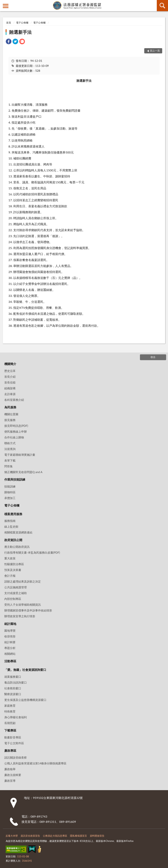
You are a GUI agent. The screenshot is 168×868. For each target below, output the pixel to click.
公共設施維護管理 (16, 587)
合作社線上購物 (14, 437)
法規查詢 (10, 449)
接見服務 (10, 420)
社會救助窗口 (13, 688)
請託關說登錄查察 (16, 757)
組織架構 (10, 388)
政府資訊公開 (13, 540)
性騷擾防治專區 (14, 564)
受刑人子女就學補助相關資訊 (23, 605)
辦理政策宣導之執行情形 (20, 616)
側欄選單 (6, 6)
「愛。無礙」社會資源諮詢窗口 (25, 670)
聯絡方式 (10, 443)
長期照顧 (10, 723)
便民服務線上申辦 (16, 431)
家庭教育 (10, 706)
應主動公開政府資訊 (17, 547)
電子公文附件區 (14, 743)
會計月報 (10, 576)
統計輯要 (10, 642)
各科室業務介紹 (14, 400)
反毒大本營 (12, 836)
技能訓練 (10, 486)
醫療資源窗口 (13, 694)
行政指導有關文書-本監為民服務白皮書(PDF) (32, 552)
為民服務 (10, 407)
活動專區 (10, 661)
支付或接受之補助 (16, 593)
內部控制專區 (13, 599)
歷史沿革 (10, 371)
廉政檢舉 (10, 769)
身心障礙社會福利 (16, 717)
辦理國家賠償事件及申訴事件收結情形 (28, 610)
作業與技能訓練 (15, 479)
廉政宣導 (10, 781)
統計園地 (10, 624)
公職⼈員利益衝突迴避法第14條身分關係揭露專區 (35, 763)
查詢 (162, 6)
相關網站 (10, 654)
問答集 (9, 466)
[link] (9, 42)
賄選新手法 (20, 32)
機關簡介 (10, 364)
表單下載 (10, 460)
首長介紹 (10, 377)
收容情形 (10, 636)
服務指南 (10, 521)
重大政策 (10, 558)
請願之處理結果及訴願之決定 (23, 581)
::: (3, 3)
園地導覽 (10, 631)
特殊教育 (10, 711)
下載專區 (10, 730)
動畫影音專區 (13, 737)
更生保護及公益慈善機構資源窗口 (25, 700)
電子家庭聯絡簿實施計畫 (20, 455)
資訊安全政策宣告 (30, 836)
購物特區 (10, 492)
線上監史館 (11, 527)
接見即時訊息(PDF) (16, 426)
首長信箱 (10, 382)
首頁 (9, 23)
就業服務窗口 (13, 677)
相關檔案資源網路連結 (18, 532)
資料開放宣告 (97, 836)
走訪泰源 (10, 394)
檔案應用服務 (13, 514)
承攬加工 (10, 498)
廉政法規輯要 (13, 775)
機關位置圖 (11, 414)
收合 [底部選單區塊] (153, 357)
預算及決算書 (13, 570)
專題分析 (10, 648)
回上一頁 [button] (155, 51)
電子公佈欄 (22, 23)
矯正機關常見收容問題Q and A (23, 472)
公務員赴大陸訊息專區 (55, 836)
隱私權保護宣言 (78, 836)
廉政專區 (10, 750)
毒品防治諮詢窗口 (16, 682)
